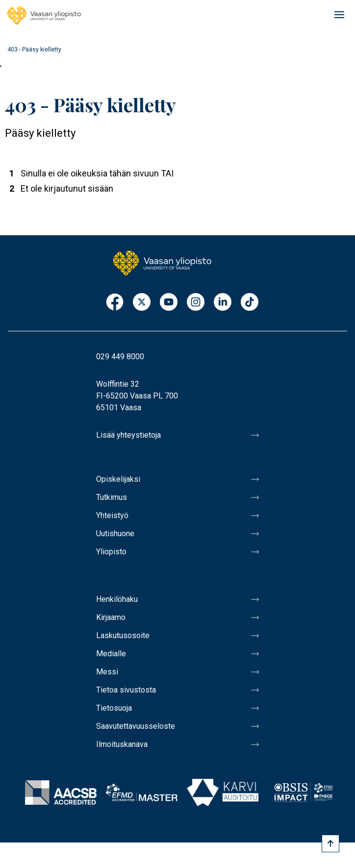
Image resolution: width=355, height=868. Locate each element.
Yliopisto (111, 552)
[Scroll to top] (330, 843)
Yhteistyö (112, 515)
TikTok (250, 303)
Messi (107, 672)
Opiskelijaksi (118, 479)
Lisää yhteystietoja (128, 435)
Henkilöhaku (117, 599)
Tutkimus (112, 497)
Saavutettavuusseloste (136, 726)
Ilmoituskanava (122, 744)
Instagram (196, 303)
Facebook (115, 303)
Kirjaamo (111, 617)
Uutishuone (115, 533)
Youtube (169, 303)
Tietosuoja (114, 708)
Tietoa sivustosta (126, 690)
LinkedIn (223, 303)
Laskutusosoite (123, 635)
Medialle (111, 654)
